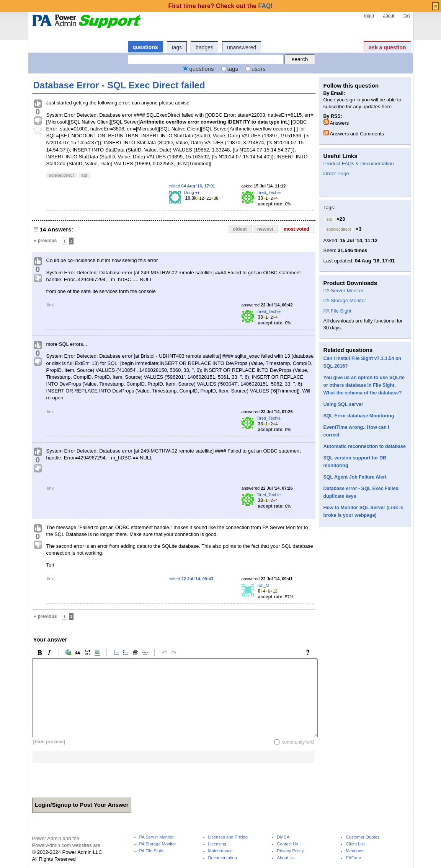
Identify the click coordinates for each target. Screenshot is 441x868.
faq (407, 16)
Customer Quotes (363, 837)
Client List (355, 844)
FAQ (264, 6)
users (259, 69)
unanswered (242, 47)
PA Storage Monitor (345, 300)
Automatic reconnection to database (365, 446)
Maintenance (220, 851)
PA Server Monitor (344, 291)
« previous (46, 241)
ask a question (387, 47)
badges (204, 47)
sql (84, 175)
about (389, 16)
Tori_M (263, 585)
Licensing (217, 844)
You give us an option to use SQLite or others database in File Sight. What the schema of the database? (364, 385)
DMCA (283, 837)
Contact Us (288, 844)
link (51, 305)
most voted (296, 229)
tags (177, 47)
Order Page (336, 173)
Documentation (223, 858)
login (369, 16)
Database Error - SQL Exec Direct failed (119, 85)
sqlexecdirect (62, 175)
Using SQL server (343, 404)
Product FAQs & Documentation (359, 164)
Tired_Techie (269, 192)
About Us (286, 858)
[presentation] (90, 778)
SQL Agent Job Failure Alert (355, 477)
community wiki (298, 742)
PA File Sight (337, 311)
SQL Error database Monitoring (359, 416)
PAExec (354, 858)
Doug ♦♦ (192, 192)
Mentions (355, 851)
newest (265, 229)
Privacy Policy (291, 851)
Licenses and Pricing (228, 837)
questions (145, 47)
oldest (240, 229)
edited (192, 186)
